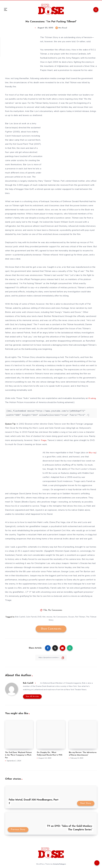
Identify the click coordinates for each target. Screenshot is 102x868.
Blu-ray (93, 453)
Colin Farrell (35, 617)
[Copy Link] (51, 658)
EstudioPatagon (59, 864)
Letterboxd (39, 690)
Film (45, 610)
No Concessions (55, 610)
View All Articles (32, 696)
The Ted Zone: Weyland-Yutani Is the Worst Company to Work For (18, 755)
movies (53, 617)
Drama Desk (42, 686)
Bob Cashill (23, 617)
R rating (92, 398)
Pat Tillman (84, 617)
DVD (43, 617)
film (47, 617)
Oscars (75, 617)
